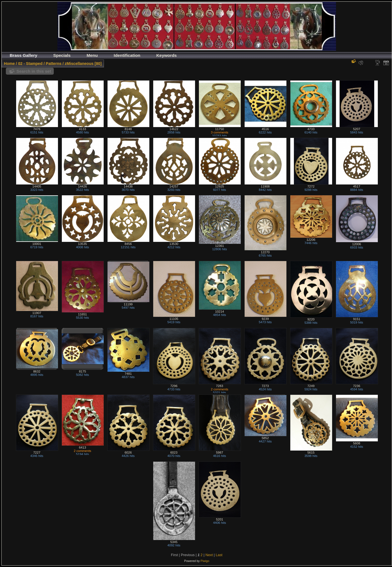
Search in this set (34, 71)
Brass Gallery (24, 55)
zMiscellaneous (79, 64)
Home (9, 64)
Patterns (53, 64)
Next (209, 555)
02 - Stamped (30, 64)
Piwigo (205, 561)
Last (219, 555)
